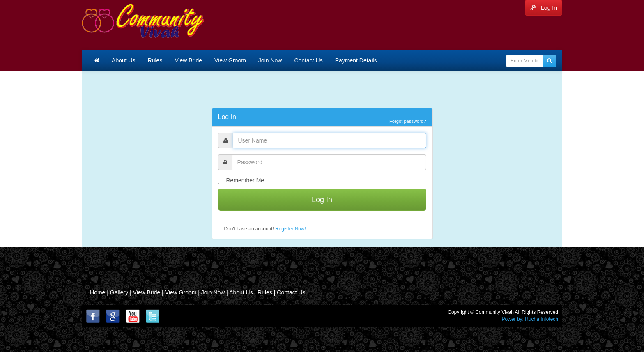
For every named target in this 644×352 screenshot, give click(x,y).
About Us (124, 60)
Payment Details (356, 60)
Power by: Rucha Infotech (530, 319)
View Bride (188, 60)
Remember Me (241, 181)
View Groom (230, 60)
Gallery (120, 292)
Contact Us (308, 60)
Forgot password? (408, 121)
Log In (544, 8)
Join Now (270, 60)
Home (98, 292)
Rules (155, 60)
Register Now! (291, 229)
